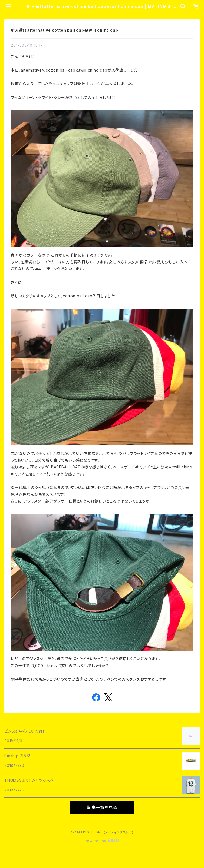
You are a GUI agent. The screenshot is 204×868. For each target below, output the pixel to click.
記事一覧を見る (102, 807)
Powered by (102, 841)
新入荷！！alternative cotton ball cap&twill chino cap (64, 30)
